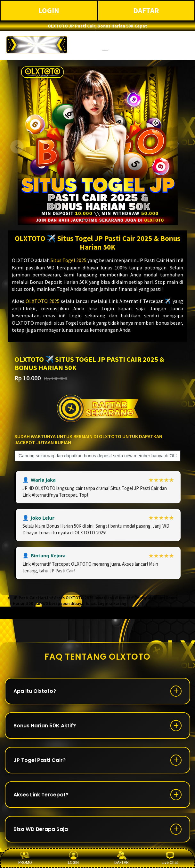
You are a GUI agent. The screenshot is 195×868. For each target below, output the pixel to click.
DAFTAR (146, 10)
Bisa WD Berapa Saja (41, 829)
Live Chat (170, 858)
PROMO (25, 858)
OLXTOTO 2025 (42, 301)
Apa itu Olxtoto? (35, 691)
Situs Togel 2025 (69, 260)
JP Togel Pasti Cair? (40, 760)
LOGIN (49, 10)
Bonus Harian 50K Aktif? (45, 726)
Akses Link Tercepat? (41, 795)
